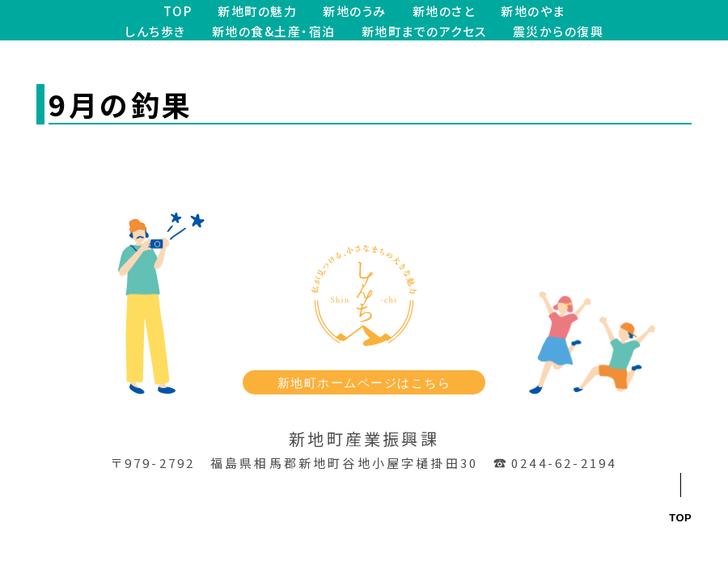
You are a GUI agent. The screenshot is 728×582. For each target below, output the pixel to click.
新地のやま (533, 11)
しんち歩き (155, 31)
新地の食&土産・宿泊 (274, 31)
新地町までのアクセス (424, 31)
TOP (178, 11)
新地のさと (444, 11)
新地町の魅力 (257, 11)
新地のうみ (355, 11)
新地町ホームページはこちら (364, 382)
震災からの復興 (559, 31)
